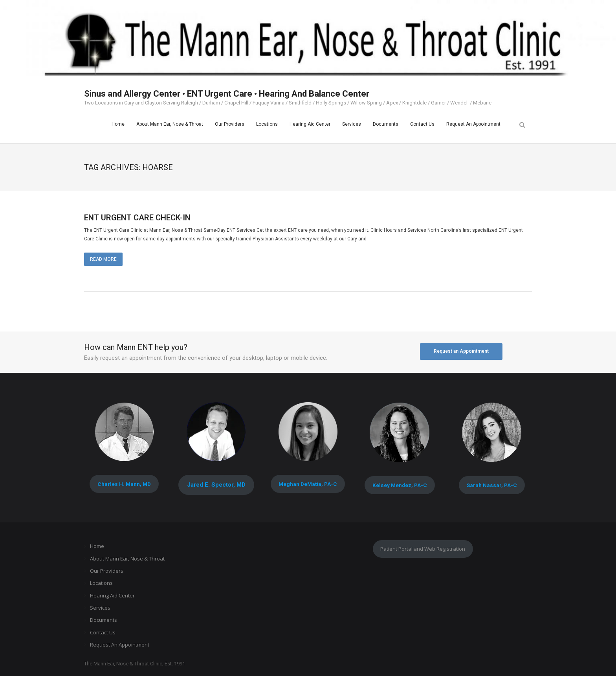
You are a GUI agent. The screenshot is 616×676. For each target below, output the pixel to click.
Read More (103, 259)
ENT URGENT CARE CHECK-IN (137, 218)
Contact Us (103, 632)
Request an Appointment (461, 351)
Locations (101, 583)
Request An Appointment (120, 645)
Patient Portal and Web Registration (423, 549)
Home (97, 546)
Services (100, 608)
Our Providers (107, 571)
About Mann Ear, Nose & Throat (127, 559)
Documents (104, 620)
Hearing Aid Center (112, 595)
